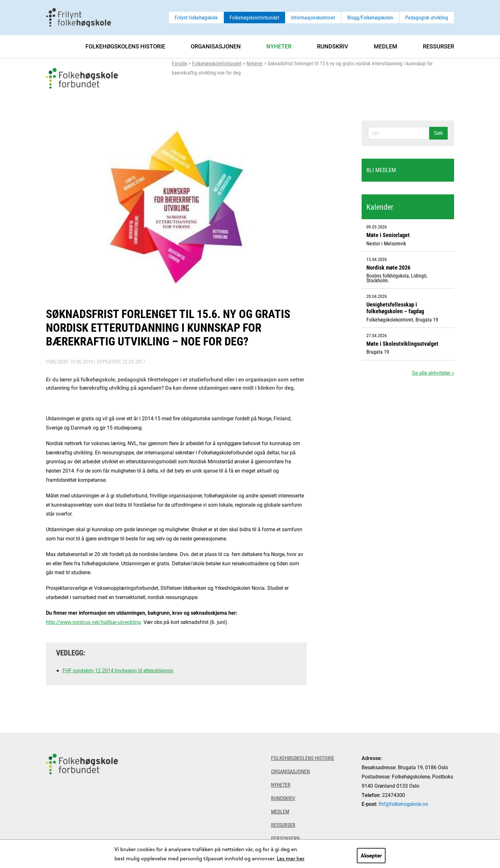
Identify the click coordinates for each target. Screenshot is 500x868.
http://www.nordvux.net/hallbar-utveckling (93, 622)
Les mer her (291, 858)
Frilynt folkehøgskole (196, 17)
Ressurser (438, 46)
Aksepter (371, 855)
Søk (438, 133)
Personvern (285, 838)
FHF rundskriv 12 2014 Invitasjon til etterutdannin (118, 670)
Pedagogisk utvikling (427, 17)
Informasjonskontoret (313, 17)
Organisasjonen (216, 46)
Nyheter (255, 63)
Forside (180, 63)
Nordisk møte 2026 (388, 267)
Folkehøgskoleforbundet (254, 17)
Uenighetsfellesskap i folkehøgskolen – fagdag (395, 308)
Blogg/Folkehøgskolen (370, 17)
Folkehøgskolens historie (125, 46)
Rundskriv (333, 46)
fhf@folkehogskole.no (403, 804)
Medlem (386, 46)
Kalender (380, 207)
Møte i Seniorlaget (388, 235)
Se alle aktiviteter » (433, 373)
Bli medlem (381, 170)
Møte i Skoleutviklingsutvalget (402, 344)
